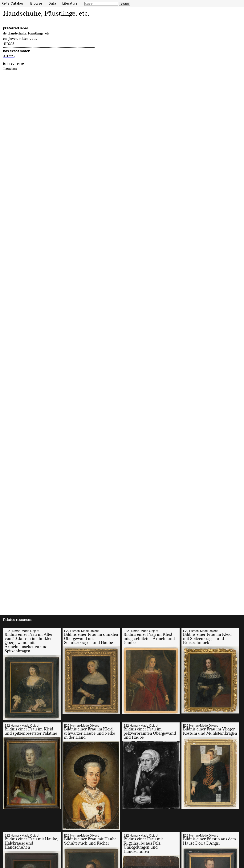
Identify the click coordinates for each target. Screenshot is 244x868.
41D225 (9, 56)
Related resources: (18, 620)
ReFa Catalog (12, 3)
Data (52, 3)
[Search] (101, 4)
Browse (36, 3)
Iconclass (10, 69)
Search (125, 4)
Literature (70, 3)
